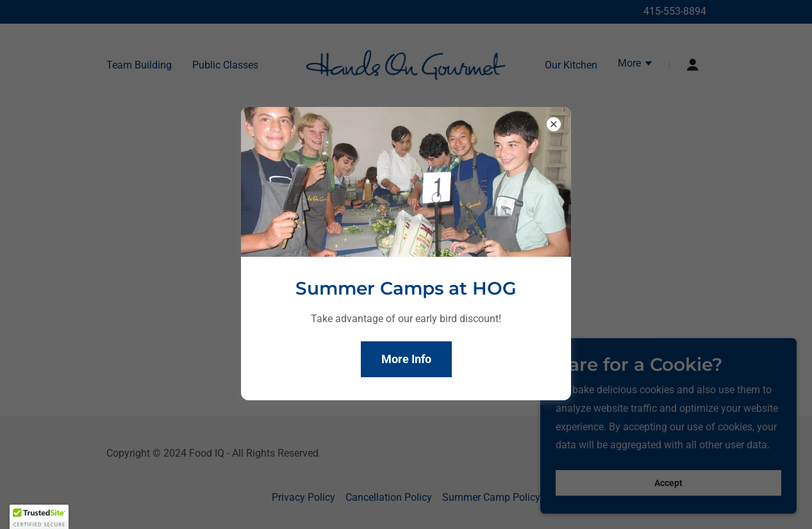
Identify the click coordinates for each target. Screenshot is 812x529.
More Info (406, 359)
